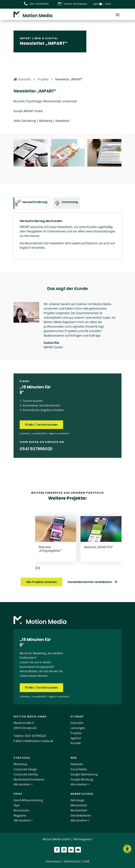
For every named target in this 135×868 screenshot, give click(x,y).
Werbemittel (79, 810)
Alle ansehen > (23, 784)
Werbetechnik (82, 794)
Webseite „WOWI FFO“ (98, 547)
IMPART (26, 38)
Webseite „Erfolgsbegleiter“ (50, 549)
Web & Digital (46, 38)
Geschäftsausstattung (28, 800)
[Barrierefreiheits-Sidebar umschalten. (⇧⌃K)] (127, 849)
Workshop (20, 764)
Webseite (77, 764)
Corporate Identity (26, 774)
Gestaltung (29, 121)
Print (18, 794)
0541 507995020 (35, 736)
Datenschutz (72, 861)
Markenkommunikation (29, 779)
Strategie (22, 758)
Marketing (46, 121)
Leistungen (78, 728)
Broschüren (21, 810)
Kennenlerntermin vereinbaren (90, 582)
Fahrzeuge (77, 800)
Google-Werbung (82, 779)
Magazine (20, 815)
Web (74, 758)
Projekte (76, 733)
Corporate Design (25, 769)
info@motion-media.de (38, 741)
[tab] (31, 203)
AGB (86, 861)
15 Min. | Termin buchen (41, 425)
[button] (36, 568)
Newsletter (63, 121)
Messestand (78, 805)
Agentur (76, 738)
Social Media (79, 769)
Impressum (53, 861)
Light (96, 4)
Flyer (17, 805)
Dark (108, 4)
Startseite (77, 723)
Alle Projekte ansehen (41, 582)
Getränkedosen (81, 815)
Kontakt (76, 743)
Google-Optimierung (84, 774)
